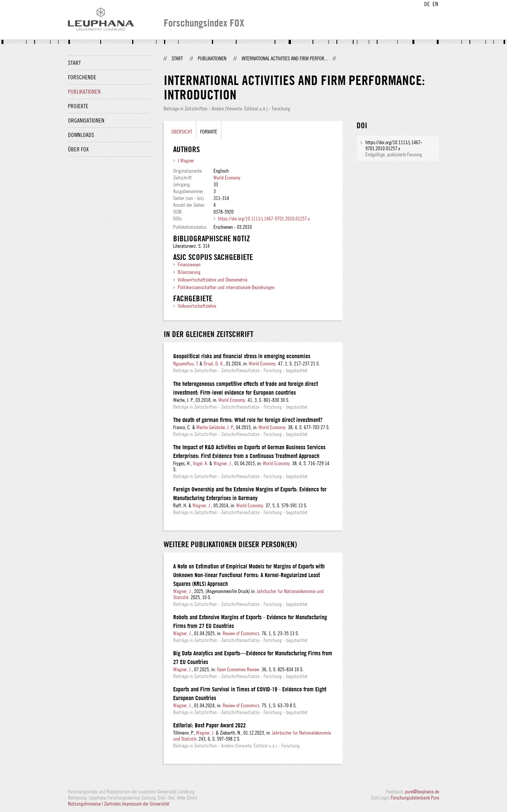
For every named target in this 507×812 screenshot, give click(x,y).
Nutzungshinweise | (86, 804)
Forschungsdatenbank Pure (415, 798)
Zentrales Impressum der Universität (137, 804)
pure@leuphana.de (422, 792)
